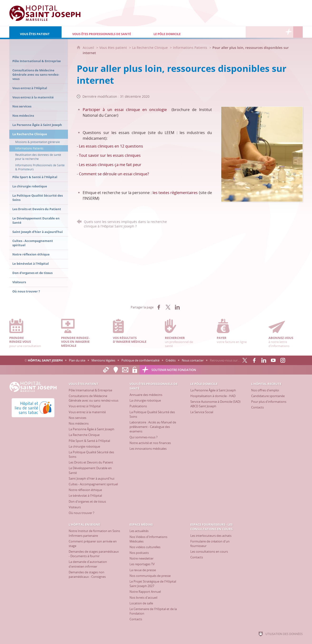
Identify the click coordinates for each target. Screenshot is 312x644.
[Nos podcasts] (139, 553)
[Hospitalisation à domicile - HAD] (213, 396)
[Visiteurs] (75, 507)
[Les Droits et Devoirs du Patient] (91, 462)
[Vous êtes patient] (35, 32)
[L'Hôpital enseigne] (260, 32)
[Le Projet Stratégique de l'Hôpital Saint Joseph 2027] (153, 584)
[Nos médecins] (79, 423)
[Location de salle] (141, 603)
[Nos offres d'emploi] (265, 390)
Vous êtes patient (113, 48)
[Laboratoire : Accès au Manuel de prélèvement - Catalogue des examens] (153, 427)
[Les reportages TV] (142, 564)
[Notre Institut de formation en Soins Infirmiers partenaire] (94, 533)
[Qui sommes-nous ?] (144, 437)
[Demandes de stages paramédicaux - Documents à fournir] (94, 554)
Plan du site (77, 360)
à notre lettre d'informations (286, 333)
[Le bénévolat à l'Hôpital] (85, 496)
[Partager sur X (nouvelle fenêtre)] (168, 307)
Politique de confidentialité (140, 360)
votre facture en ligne (234, 331)
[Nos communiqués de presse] (150, 576)
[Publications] (138, 406)
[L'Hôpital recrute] (250, 32)
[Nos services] (77, 418)
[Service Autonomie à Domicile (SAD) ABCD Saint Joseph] (215, 404)
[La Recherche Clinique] (84, 435)
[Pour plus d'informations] (269, 402)
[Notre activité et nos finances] (150, 443)
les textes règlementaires (176, 193)
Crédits (171, 360)
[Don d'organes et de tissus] (87, 501)
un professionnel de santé (182, 333)
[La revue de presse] (143, 570)
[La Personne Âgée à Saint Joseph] (91, 429)
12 (123, 146)
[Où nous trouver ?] (82, 513)
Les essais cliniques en (99, 146)
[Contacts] (257, 407)
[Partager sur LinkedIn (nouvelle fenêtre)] (177, 307)
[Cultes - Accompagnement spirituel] (93, 484)
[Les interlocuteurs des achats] (211, 536)
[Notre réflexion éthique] (85, 490)
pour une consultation (26, 333)
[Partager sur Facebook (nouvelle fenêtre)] (159, 307)
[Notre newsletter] (142, 558)
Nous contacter (193, 360)
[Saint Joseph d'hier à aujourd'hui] (91, 478)
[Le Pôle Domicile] (182, 32)
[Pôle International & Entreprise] (90, 390)
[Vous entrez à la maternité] (87, 412)
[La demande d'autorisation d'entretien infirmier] (88, 564)
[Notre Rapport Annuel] (145, 592)
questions (134, 146)
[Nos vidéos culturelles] (145, 547)
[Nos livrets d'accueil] (143, 598)
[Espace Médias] (269, 32)
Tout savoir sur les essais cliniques (110, 155)
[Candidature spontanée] (268, 396)
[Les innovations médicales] (148, 449)
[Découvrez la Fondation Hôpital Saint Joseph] (288, 32)
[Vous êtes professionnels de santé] (102, 32)
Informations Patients (190, 48)
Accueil (89, 48)
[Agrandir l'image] (262, 154)
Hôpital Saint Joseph (45, 360)
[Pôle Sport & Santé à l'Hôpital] (89, 441)
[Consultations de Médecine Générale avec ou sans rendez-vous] (94, 398)
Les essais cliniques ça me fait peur (110, 165)
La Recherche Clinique (150, 48)
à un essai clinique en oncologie (135, 110)
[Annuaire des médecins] (146, 395)
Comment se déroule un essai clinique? (114, 174)
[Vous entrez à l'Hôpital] (85, 406)
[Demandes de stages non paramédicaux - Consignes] (87, 574)
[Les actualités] (139, 531)
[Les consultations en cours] (209, 551)
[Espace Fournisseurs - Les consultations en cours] (279, 32)
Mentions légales (103, 360)
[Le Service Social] (202, 412)
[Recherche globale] (298, 32)
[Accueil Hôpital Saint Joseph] (45, 13)
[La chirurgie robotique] (84, 446)
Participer (93, 110)
